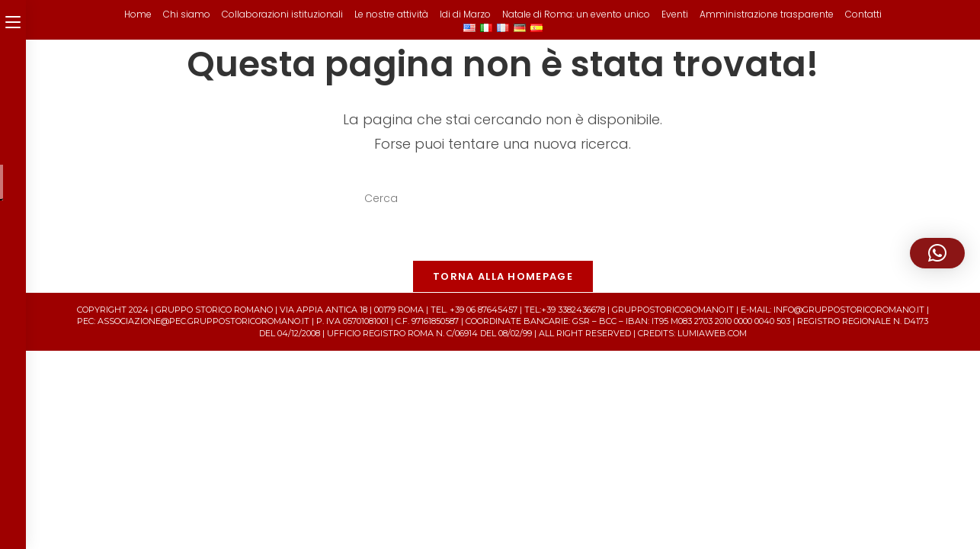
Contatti (863, 14)
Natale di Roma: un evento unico (576, 14)
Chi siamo (187, 14)
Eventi (675, 14)
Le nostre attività (391, 14)
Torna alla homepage (503, 276)
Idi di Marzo (465, 14)
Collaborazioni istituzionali (282, 14)
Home (138, 14)
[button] (937, 253)
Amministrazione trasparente (767, 14)
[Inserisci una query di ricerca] (503, 199)
